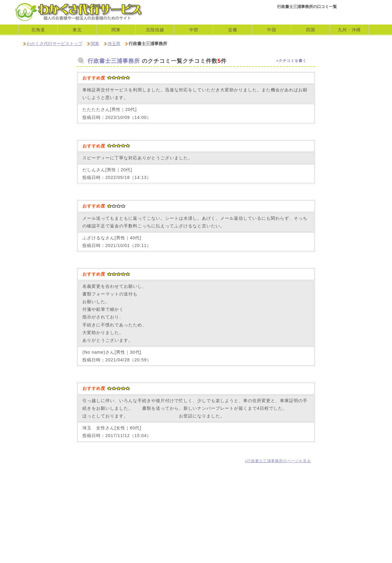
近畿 (233, 30)
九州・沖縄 (349, 30)
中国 (272, 30)
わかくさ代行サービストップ (55, 44)
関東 (95, 44)
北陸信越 (155, 30)
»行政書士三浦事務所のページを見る (278, 461)
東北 (77, 30)
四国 (311, 30)
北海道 (38, 30)
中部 (194, 30)
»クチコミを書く (291, 61)
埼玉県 (114, 44)
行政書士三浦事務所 (114, 61)
